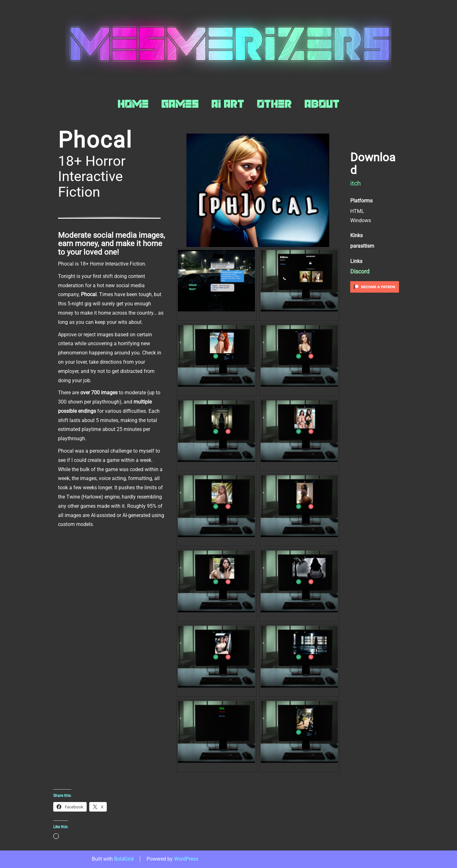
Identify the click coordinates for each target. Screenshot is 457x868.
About (322, 104)
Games (180, 104)
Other (274, 104)
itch (355, 183)
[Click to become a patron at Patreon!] (375, 286)
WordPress (186, 859)
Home (133, 104)
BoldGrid (124, 859)
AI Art (228, 104)
